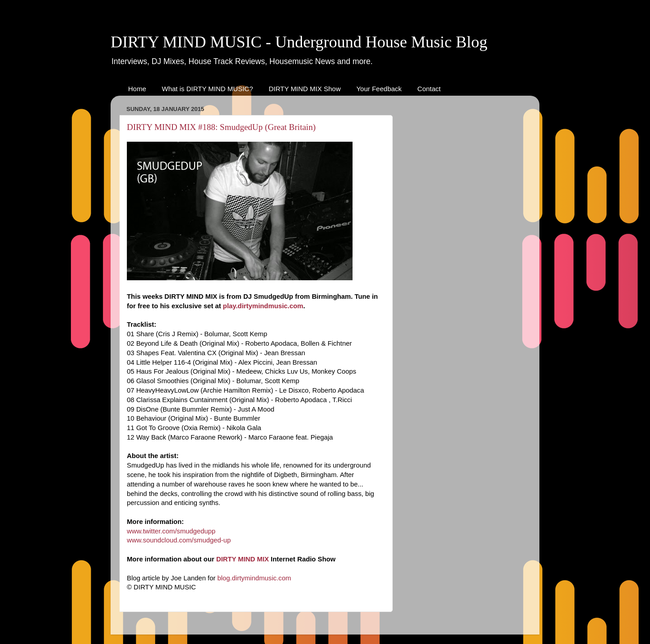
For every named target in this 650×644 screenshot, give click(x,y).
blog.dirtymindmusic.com (254, 578)
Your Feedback (379, 89)
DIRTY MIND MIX (243, 559)
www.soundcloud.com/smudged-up (179, 540)
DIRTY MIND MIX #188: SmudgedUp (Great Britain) (221, 127)
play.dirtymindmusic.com (263, 306)
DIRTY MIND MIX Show (304, 89)
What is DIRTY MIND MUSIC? (208, 89)
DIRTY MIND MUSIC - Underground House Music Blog (299, 42)
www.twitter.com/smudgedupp (171, 531)
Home (137, 89)
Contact (429, 89)
